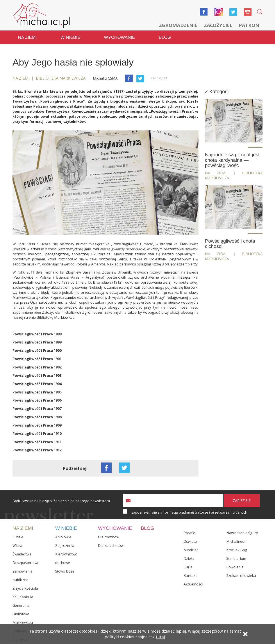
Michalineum (237, 541)
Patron (249, 25)
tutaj (160, 637)
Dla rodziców (109, 537)
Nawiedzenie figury (242, 533)
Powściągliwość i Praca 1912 (37, 450)
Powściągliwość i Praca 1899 (37, 342)
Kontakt (190, 576)
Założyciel (218, 25)
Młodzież (191, 550)
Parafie (189, 533)
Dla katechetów (111, 546)
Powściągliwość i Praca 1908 (37, 417)
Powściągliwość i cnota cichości (230, 244)
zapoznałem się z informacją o (189, 512)
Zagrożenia (65, 546)
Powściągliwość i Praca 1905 (37, 392)
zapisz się (242, 501)
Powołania (235, 567)
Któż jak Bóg (237, 550)
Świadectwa (22, 554)
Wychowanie (119, 37)
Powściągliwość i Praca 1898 (37, 334)
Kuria (188, 567)
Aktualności (193, 584)
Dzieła (189, 559)
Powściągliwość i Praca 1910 (37, 434)
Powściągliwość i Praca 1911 (37, 442)
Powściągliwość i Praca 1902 (37, 367)
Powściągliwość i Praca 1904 (37, 384)
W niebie (70, 37)
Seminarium (236, 559)
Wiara (17, 546)
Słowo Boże (65, 571)
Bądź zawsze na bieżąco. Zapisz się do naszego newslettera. (62, 501)
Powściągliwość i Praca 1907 (37, 409)
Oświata (190, 541)
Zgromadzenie (178, 25)
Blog (165, 37)
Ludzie (18, 537)
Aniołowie (63, 537)
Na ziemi (27, 37)
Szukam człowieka (241, 576)
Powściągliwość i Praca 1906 (37, 400)
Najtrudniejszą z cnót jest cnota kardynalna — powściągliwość (232, 160)
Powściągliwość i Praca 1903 (37, 375)
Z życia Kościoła (25, 588)
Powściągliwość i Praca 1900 (37, 350)
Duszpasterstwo (26, 563)
